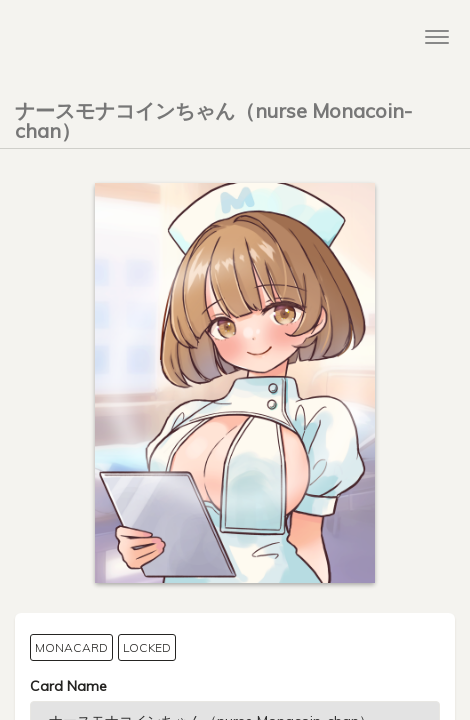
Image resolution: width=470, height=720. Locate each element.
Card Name (68, 686)
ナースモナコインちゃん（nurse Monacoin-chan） (213, 117)
